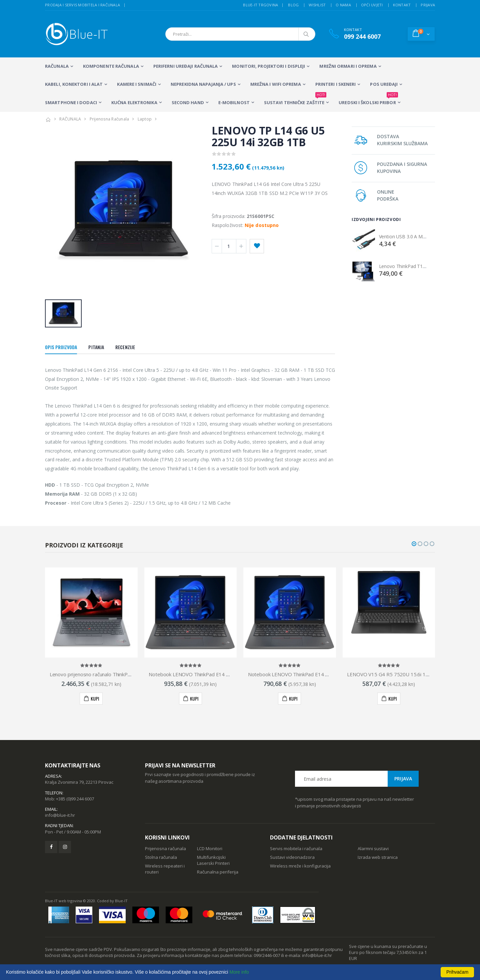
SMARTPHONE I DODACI (71, 102)
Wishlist (317, 5)
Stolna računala (161, 857)
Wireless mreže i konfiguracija (300, 866)
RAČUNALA (57, 66)
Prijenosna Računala (109, 119)
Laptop (145, 119)
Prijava (428, 5)
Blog (293, 5)
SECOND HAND (188, 102)
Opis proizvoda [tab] (61, 347)
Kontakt (402, 5)
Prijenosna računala (165, 848)
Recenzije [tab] (125, 347)
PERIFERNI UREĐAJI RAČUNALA (186, 66)
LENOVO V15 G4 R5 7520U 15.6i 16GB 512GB (400, 674)
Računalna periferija (218, 872)
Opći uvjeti (372, 5)
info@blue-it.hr (60, 815)
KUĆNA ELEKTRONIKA (134, 102)
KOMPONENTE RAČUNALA (111, 66)
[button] (421, 34)
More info (239, 972)
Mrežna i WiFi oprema (276, 84)
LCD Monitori (210, 848)
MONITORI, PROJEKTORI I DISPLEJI (268, 66)
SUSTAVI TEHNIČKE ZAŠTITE (295, 99)
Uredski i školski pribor (368, 99)
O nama (343, 5)
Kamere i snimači (137, 84)
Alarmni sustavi (373, 848)
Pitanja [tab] (96, 347)
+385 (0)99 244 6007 (75, 799)
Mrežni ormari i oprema (348, 66)
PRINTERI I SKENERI (336, 84)
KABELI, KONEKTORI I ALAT (74, 84)
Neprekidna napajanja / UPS (203, 84)
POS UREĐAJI (384, 84)
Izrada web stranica (378, 857)
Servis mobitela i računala (296, 848)
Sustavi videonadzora (292, 857)
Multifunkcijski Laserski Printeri (213, 860)
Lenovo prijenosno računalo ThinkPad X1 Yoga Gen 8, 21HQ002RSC (126, 674)
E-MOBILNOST (234, 102)
